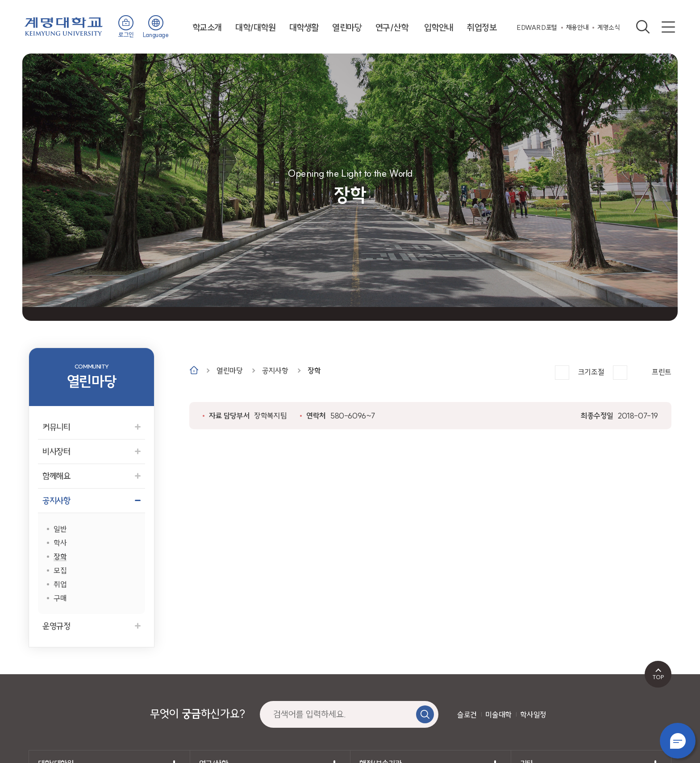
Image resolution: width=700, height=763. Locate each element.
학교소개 (207, 27)
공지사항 (275, 371)
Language (156, 35)
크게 (562, 373)
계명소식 (608, 27)
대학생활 (304, 27)
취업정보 (482, 27)
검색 (643, 27)
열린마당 (347, 27)
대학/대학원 (256, 27)
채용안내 (577, 27)
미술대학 (498, 715)
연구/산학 (392, 27)
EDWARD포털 (537, 27)
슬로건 (467, 715)
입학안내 (439, 27)
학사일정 (533, 715)
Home (194, 370)
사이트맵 (668, 27)
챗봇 (678, 741)
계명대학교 (64, 26)
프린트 (662, 372)
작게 (620, 373)
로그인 (126, 35)
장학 (314, 371)
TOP (658, 677)
